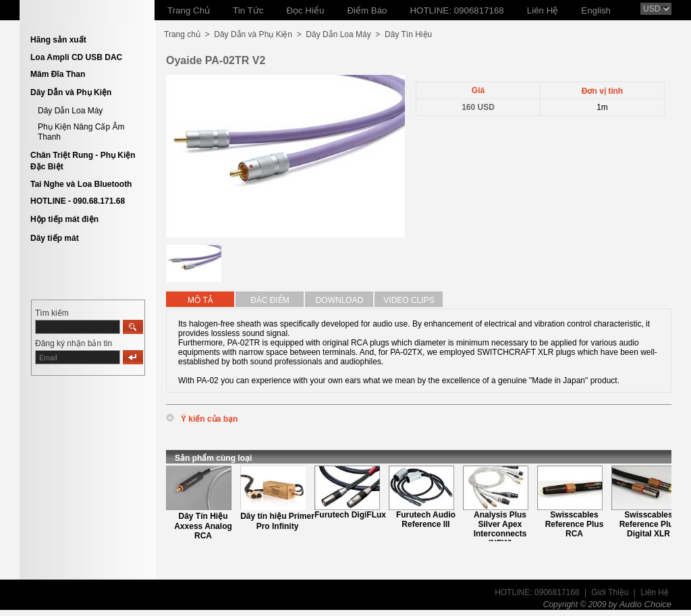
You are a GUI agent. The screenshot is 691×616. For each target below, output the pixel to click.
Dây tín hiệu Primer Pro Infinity (277, 521)
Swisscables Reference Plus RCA (575, 524)
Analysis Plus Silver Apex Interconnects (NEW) (500, 529)
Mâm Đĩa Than (58, 74)
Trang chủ (182, 34)
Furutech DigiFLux (350, 515)
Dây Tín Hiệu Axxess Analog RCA (203, 526)
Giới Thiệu (610, 592)
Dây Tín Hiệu (408, 34)
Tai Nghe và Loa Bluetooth (81, 184)
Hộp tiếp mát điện (64, 219)
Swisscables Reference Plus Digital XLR (649, 524)
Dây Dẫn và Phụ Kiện (71, 92)
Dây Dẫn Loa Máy (70, 111)
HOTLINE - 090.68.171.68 (78, 201)
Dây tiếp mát (55, 238)
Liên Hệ (655, 592)
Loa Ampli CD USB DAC (76, 57)
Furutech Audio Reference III (426, 520)
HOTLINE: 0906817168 (537, 592)
